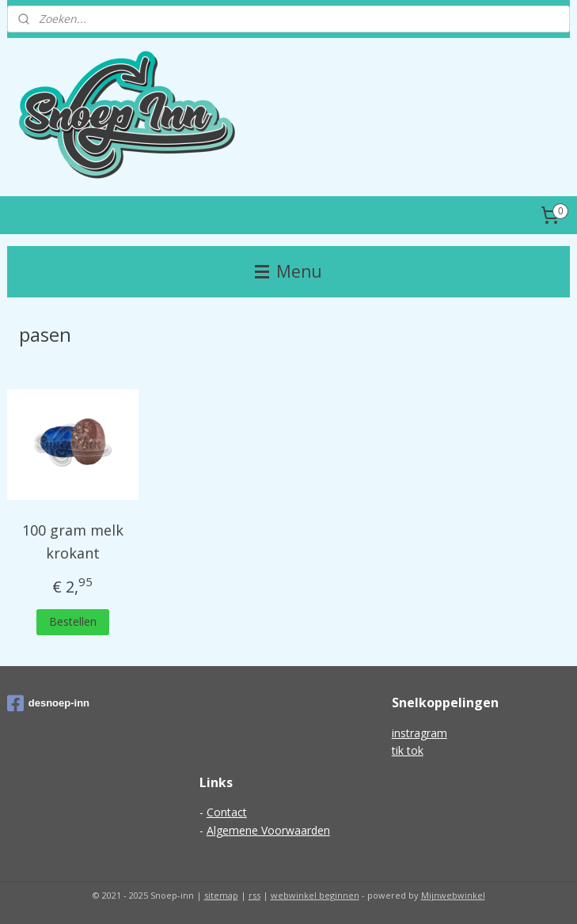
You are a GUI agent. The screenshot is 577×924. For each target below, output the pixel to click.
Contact (227, 812)
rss (254, 895)
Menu (288, 271)
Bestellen (73, 621)
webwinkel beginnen (315, 895)
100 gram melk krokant (73, 542)
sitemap (221, 895)
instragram (419, 733)
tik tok (408, 750)
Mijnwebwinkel (453, 895)
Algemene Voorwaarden (268, 830)
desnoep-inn (48, 703)
